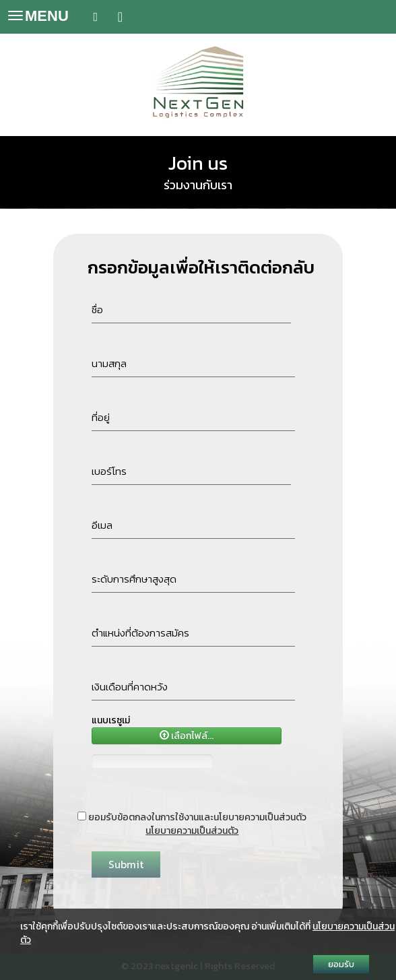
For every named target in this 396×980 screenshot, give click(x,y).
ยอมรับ (341, 964)
